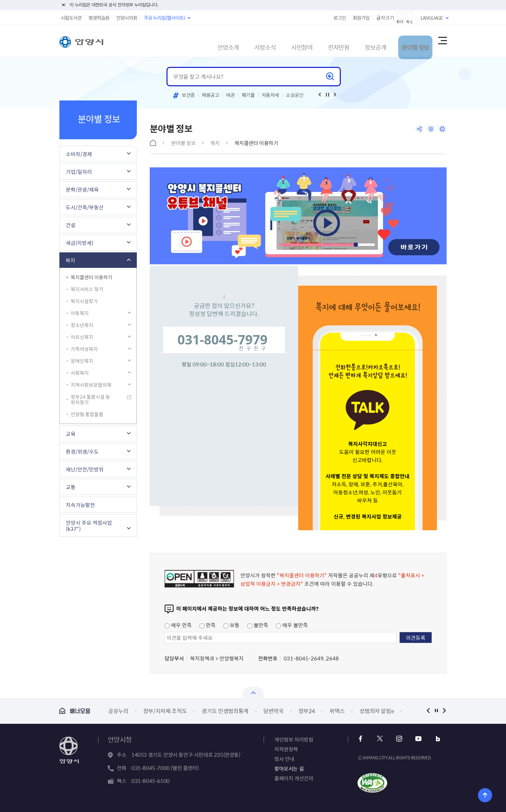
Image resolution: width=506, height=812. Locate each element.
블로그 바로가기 (432, 739)
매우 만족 (178, 625)
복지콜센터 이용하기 (91, 277)
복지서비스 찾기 (87, 289)
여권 (230, 95)
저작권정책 (286, 749)
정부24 (307, 711)
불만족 (258, 625)
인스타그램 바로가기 (397, 739)
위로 (479, 794)
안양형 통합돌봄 (87, 414)
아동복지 (80, 313)
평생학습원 (99, 18)
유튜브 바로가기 (415, 739)
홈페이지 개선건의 (294, 778)
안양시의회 (127, 18)
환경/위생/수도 (82, 451)
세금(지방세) (80, 243)
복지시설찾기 (84, 301)
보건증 (188, 95)
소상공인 (295, 95)
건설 (71, 225)
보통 (231, 625)
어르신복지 (82, 337)
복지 (70, 260)
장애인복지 (82, 361)
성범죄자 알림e (377, 711)
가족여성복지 (84, 349)
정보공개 (356, 41)
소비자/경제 (79, 154)
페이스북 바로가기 (363, 739)
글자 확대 (400, 15)
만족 (207, 625)
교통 (71, 487)
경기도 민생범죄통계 (225, 711)
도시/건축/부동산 (85, 207)
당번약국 (273, 711)
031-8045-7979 (223, 339)
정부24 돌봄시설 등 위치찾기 (90, 400)
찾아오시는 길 (289, 768)
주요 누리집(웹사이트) (164, 18)
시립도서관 (71, 18)
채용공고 (211, 95)
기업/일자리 (79, 172)
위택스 (337, 711)
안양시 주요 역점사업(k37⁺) (89, 526)
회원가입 (361, 18)
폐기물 (248, 95)
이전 (428, 711)
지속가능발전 (80, 505)
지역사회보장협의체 (91, 385)
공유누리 (118, 711)
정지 (436, 711)
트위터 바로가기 (380, 739)
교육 (71, 434)
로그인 (340, 18)
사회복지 (80, 373)
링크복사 (429, 129)
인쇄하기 (442, 129)
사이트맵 (442, 41)
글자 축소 (410, 15)
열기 (253, 692)
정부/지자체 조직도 (165, 711)
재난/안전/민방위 (85, 469)
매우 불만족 (292, 625)
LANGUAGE (432, 18)
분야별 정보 (402, 41)
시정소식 (228, 41)
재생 (328, 95)
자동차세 (271, 95)
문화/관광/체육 (82, 189)
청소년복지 (82, 325)
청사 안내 (284, 759)
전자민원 (313, 41)
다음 (444, 711)
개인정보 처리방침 (294, 739)
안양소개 (186, 41)
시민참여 (271, 41)
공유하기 (417, 129)
